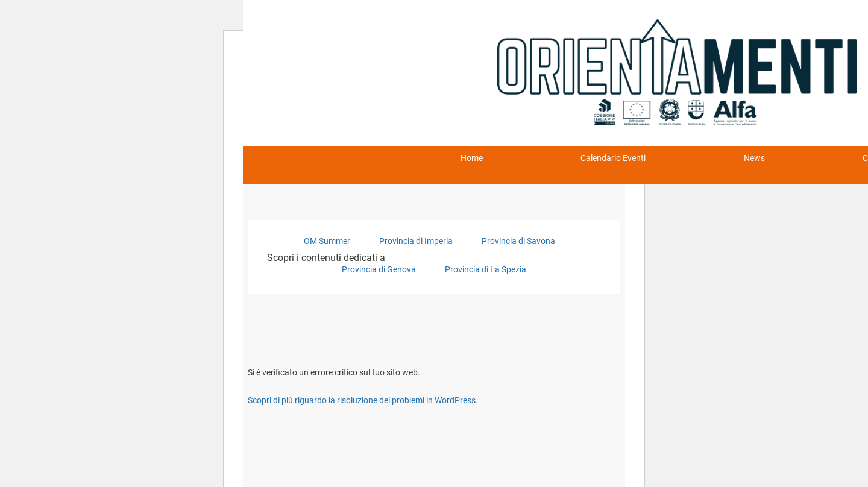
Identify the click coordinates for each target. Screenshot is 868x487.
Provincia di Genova (379, 269)
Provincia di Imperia (416, 241)
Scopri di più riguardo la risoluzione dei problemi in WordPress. (363, 400)
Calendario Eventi (613, 158)
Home (472, 158)
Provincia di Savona (518, 241)
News (754, 158)
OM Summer (327, 241)
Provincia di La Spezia (486, 269)
